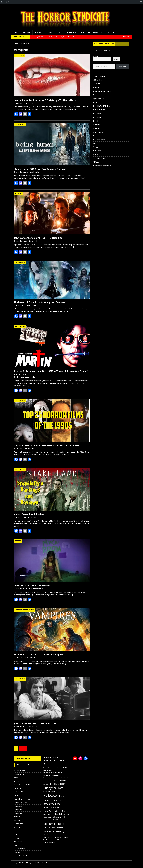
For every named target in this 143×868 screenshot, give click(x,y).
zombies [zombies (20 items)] (52, 842)
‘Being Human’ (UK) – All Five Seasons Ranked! (40, 169)
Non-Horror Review (99, 140)
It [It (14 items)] (52, 801)
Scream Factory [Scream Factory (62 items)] (54, 824)
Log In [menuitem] (7, 2)
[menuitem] (2, 2)
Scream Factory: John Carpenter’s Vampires (39, 655)
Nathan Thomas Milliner (35, 589)
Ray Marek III (35, 241)
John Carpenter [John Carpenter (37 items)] (51, 808)
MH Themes (52, 863)
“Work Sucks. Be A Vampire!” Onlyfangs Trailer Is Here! (45, 100)
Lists (60, 33)
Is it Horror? (97, 128)
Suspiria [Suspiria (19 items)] (46, 835)
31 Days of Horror (99, 76)
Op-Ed (95, 143)
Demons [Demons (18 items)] (57, 781)
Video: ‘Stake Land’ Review (29, 514)
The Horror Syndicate (104, 44)
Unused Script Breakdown (102, 166)
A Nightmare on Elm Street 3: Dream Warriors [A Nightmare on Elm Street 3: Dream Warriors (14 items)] (56, 767)
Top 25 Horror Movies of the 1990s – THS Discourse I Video (47, 445)
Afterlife (96, 87)
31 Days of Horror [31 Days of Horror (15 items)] (49, 758)
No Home (96, 136)
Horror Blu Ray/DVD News (102, 106)
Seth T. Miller (35, 172)
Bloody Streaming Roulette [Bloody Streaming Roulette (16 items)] (52, 773)
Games (95, 102)
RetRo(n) (30, 103)
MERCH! (111, 33)
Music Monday (98, 132)
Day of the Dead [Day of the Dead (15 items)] (48, 781)
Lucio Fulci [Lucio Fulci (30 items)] (48, 811)
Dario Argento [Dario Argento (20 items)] (49, 778)
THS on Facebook (23, 759)
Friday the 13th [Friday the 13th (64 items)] (53, 788)
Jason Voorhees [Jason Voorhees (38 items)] (52, 804)
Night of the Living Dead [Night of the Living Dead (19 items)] (61, 814)
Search (95, 56)
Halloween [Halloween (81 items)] (51, 796)
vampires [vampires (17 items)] (53, 840)
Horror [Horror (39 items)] (47, 800)
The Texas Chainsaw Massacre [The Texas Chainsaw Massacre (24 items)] (56, 837)
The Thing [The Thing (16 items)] (47, 840)
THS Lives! (96, 162)
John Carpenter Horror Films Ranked (35, 723)
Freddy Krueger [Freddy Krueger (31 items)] (58, 784)
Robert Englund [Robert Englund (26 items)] (58, 817)
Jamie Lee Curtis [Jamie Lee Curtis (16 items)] (58, 801)
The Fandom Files (99, 158)
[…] (77, 109)
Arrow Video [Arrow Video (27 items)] (49, 770)
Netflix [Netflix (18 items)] (50, 814)
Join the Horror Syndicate (92, 33)
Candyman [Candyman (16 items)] (47, 775)
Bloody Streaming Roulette (102, 91)
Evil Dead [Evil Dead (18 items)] (46, 784)
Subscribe (122, 66)
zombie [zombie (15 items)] (46, 843)
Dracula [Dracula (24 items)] (63, 781)
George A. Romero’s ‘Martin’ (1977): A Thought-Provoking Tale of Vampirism (51, 373)
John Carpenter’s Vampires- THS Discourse (38, 238)
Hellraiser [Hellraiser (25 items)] (63, 796)
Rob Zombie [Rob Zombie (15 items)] (47, 820)
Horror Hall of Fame (99, 110)
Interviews (96, 125)
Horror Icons (97, 114)
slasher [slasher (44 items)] (48, 831)
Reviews (38, 33)
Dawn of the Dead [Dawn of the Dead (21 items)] (61, 778)
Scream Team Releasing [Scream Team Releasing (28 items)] (54, 828)
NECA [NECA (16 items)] (45, 814)
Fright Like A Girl (98, 99)
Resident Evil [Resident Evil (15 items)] (47, 817)
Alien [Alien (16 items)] (56, 758)
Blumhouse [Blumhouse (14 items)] (64, 773)
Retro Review (97, 151)
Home (16, 33)
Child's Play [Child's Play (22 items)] (55, 775)
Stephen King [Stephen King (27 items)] (58, 831)
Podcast (26, 33)
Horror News (97, 121)
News (50, 33)
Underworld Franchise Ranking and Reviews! (40, 302)
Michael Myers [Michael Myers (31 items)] (61, 811)
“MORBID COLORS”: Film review (32, 586)
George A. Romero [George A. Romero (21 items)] (50, 792)
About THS (96, 84)
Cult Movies (97, 95)
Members (71, 33)
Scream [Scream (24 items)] (55, 820)
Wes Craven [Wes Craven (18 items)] (61, 840)
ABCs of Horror (98, 80)
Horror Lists (97, 117)
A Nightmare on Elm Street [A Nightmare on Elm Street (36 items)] (54, 762)
